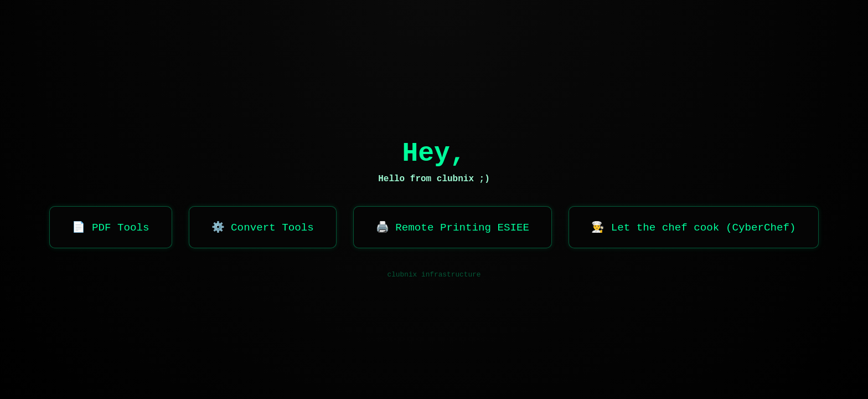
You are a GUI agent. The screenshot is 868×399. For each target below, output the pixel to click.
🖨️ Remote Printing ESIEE (453, 228)
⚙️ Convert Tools (263, 228)
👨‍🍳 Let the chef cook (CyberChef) (693, 228)
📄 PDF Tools (110, 228)
